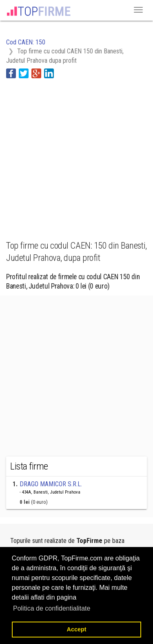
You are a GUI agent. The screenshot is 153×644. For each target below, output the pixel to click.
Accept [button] (77, 629)
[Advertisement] (76, 155)
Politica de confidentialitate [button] (52, 608)
